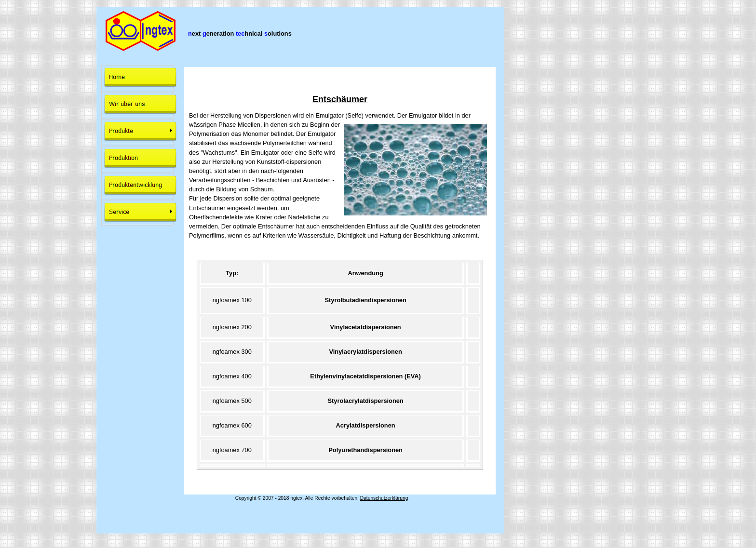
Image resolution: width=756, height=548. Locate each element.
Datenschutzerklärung (384, 498)
